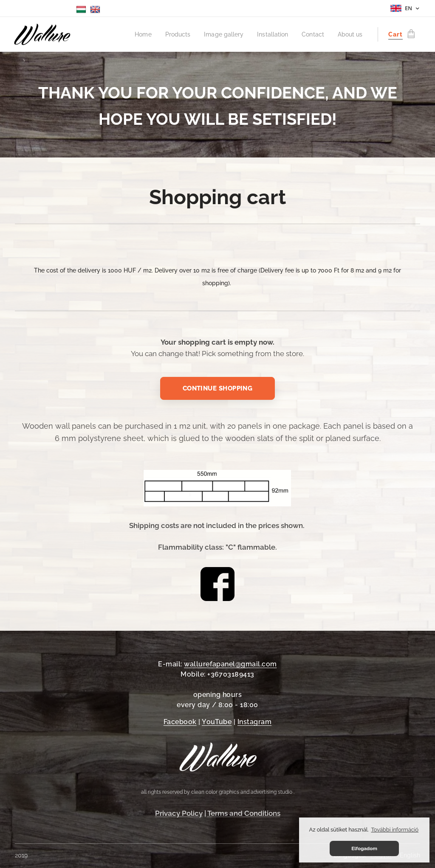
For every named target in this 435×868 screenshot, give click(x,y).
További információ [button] (395, 830)
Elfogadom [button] (364, 848)
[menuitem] (140, 34)
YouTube (217, 722)
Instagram (254, 722)
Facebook (180, 722)
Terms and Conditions (244, 813)
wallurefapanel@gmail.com (230, 664)
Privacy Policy (179, 813)
